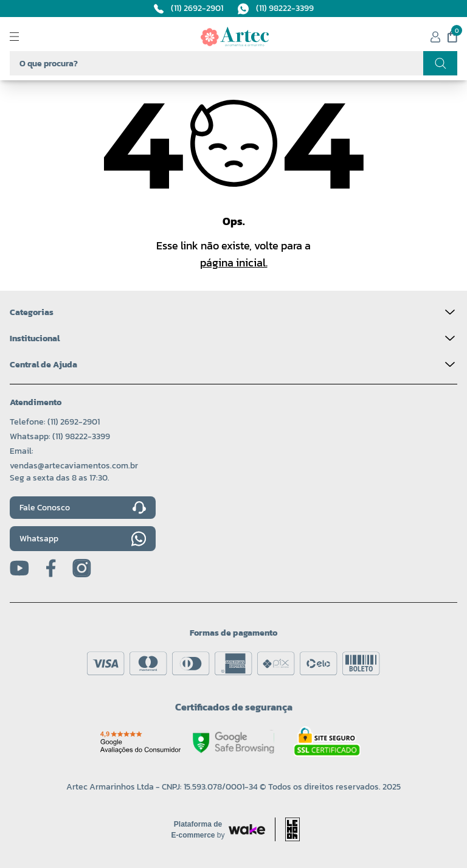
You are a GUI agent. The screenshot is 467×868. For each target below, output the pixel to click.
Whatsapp (83, 539)
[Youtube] (19, 568)
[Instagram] (82, 568)
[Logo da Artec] (235, 36)
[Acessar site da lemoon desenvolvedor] (287, 829)
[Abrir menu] (24, 36)
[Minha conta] (435, 37)
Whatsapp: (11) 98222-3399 (60, 436)
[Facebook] (51, 568)
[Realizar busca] (440, 63)
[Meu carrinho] (452, 36)
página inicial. (234, 262)
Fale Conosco (83, 508)
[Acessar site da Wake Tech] (198, 830)
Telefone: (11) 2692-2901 (55, 422)
